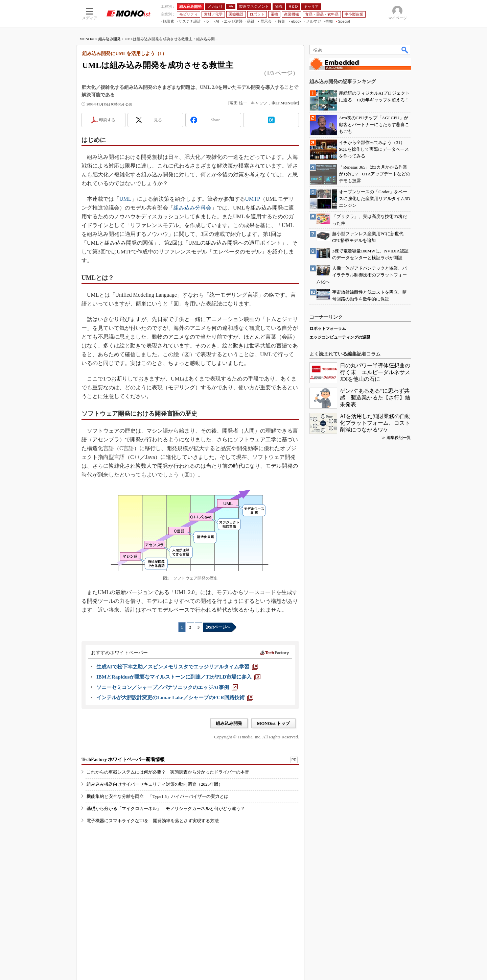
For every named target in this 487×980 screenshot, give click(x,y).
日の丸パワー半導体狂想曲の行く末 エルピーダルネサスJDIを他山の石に (375, 372)
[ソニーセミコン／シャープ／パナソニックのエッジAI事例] (167, 687)
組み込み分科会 (192, 208)
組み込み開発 (110, 39)
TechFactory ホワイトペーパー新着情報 (123, 759)
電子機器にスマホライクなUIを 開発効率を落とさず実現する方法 (153, 821)
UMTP (253, 199)
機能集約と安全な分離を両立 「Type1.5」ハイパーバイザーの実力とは (157, 796)
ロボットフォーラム (328, 328)
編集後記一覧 (399, 438)
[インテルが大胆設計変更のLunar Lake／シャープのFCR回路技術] (175, 697)
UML (125, 199)
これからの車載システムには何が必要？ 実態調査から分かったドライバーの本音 (168, 772)
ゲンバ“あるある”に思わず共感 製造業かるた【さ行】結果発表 (375, 398)
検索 (405, 50)
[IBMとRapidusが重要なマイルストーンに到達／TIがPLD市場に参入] (178, 677)
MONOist (87, 39)
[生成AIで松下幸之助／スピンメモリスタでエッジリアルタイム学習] (177, 667)
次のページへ (218, 627)
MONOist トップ (273, 723)
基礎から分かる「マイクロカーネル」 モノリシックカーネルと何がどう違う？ (166, 808)
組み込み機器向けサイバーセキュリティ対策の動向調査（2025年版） (155, 784)
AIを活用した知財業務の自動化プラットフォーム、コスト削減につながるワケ (375, 423)
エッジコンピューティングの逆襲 (340, 337)
